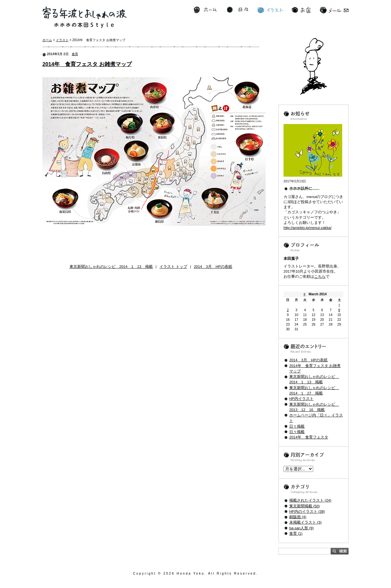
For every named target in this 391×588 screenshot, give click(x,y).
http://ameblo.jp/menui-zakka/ (307, 228)
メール (334, 10)
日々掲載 (297, 426)
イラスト (270, 10)
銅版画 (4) (298, 517)
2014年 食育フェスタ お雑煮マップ (87, 64)
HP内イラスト (301, 399)
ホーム (205, 10)
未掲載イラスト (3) (305, 522)
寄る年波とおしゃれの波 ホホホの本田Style (85, 17)
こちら (320, 276)
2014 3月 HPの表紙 (213, 267)
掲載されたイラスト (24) (310, 500)
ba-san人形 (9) (301, 528)
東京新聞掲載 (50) (305, 506)
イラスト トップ (173, 267)
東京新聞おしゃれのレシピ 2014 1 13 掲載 (111, 267)
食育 (75, 54)
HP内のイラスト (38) (307, 511)
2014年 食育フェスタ (309, 437)
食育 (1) (296, 533)
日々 (238, 10)
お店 (301, 10)
